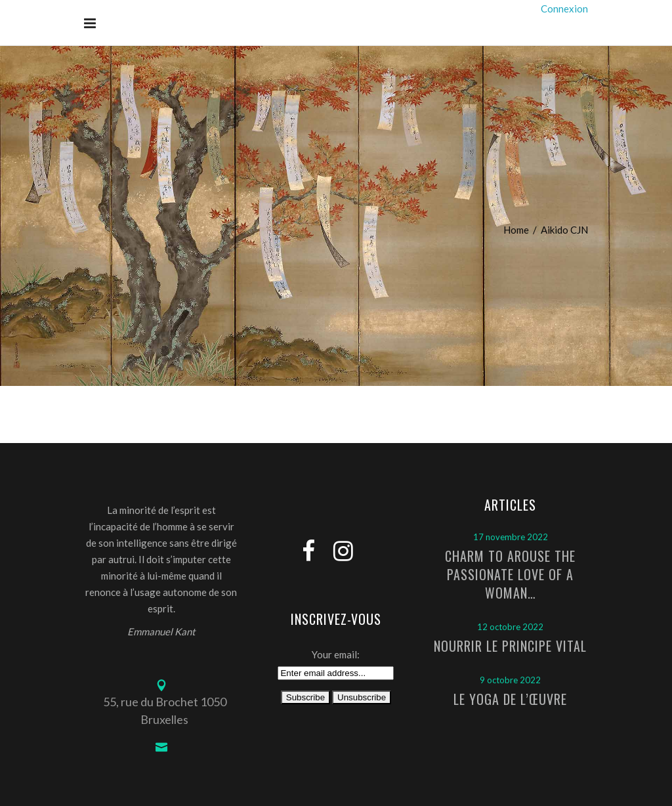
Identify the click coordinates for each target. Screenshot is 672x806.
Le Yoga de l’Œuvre (510, 699)
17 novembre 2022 (511, 537)
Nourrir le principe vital (510, 646)
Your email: (336, 654)
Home (516, 230)
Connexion (564, 9)
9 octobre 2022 (510, 680)
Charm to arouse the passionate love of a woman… (510, 574)
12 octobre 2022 (510, 627)
